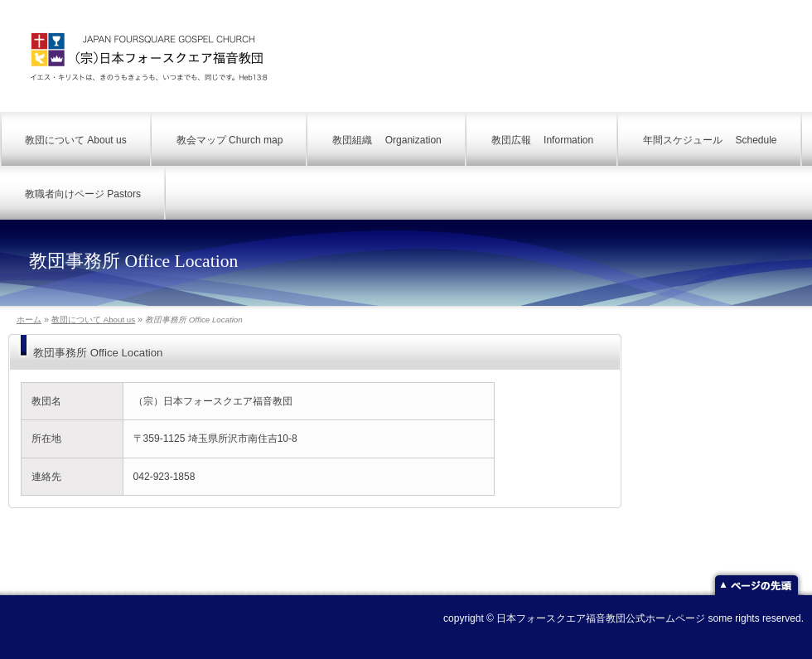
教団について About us (76, 140)
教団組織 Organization (387, 140)
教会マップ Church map (230, 140)
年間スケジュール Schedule (710, 140)
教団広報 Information (542, 140)
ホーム (29, 320)
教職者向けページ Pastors (83, 194)
